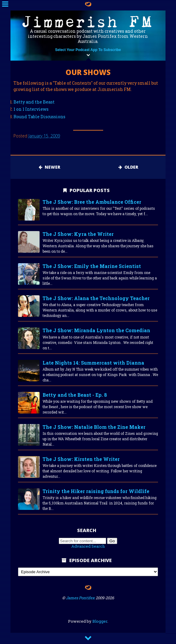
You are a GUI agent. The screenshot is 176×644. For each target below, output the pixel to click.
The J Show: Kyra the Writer (78, 234)
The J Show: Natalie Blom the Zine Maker (94, 427)
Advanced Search (88, 546)
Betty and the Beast (34, 102)
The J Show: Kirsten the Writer (81, 459)
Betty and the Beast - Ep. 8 (75, 395)
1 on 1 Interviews (31, 109)
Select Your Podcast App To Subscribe (88, 50)
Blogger (100, 621)
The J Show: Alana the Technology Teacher (96, 298)
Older (128, 167)
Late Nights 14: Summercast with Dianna (93, 363)
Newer (49, 167)
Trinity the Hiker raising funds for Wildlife (96, 491)
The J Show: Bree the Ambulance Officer (92, 202)
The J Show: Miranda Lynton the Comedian (96, 330)
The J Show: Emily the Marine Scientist (92, 266)
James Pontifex (80, 598)
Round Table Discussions (39, 117)
